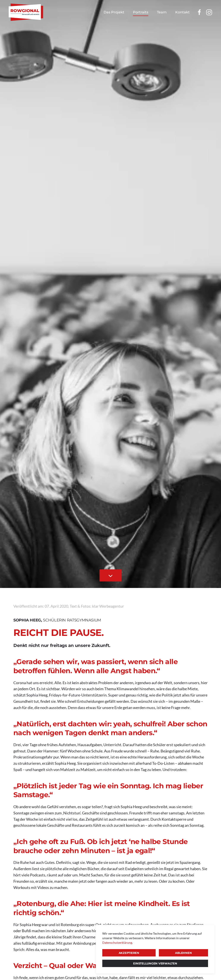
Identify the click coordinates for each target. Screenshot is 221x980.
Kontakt (182, 12)
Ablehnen (183, 953)
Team (162, 12)
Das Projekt (114, 12)
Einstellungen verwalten (155, 963)
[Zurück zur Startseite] (26, 12)
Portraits (141, 12)
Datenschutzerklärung (117, 943)
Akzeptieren (129, 953)
